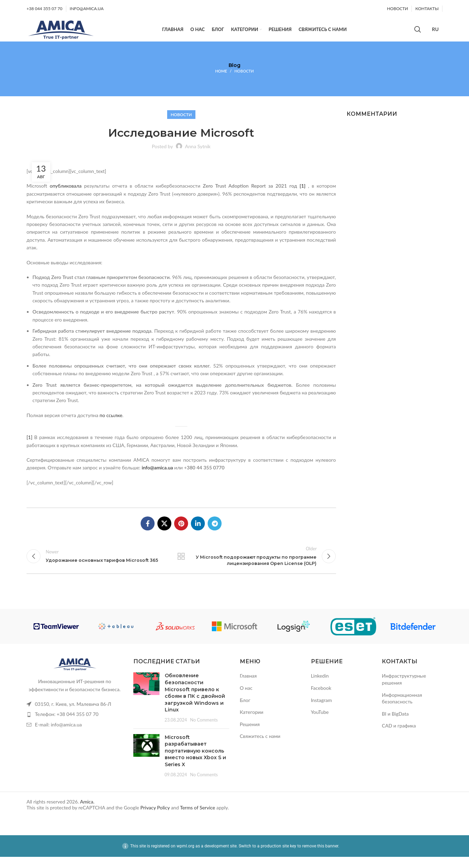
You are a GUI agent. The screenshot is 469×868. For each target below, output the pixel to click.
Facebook (321, 699)
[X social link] (164, 531)
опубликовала (65, 193)
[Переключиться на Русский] (435, 33)
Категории (252, 723)
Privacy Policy (155, 819)
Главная (248, 687)
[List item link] (75, 716)
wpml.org (185, 857)
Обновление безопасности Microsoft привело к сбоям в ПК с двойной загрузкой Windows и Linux (195, 704)
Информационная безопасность (402, 710)
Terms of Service (198, 819)
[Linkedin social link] (198, 531)
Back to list (181, 565)
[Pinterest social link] (181, 531)
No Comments (204, 731)
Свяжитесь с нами (260, 748)
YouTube (320, 723)
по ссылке (111, 422)
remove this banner (320, 857)
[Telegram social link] (215, 531)
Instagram (321, 711)
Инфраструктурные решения (404, 691)
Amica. (87, 813)
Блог (245, 711)
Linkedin (320, 687)
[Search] (418, 33)
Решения (250, 735)
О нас (246, 699)
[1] (303, 193)
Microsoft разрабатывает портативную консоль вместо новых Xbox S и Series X (195, 762)
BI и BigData (395, 725)
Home (221, 78)
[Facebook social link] (148, 531)
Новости (244, 78)
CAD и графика (399, 737)
